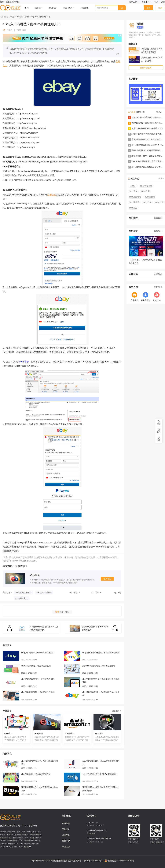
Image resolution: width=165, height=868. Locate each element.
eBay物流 (159, 202)
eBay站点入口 (22, 598)
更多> (159, 112)
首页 (4, 17)
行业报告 (66, 829)
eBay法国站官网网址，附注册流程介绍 (38, 679)
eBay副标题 (134, 202)
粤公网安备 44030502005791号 (119, 861)
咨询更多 (158, 287)
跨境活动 (66, 847)
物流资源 (66, 835)
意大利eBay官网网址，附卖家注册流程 (99, 666)
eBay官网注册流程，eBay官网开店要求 (38, 692)
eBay (133, 186)
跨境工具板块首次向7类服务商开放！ (147, 128)
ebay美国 (133, 208)
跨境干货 (66, 841)
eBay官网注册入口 (24, 593)
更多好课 (158, 218)
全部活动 (158, 274)
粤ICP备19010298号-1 (93, 861)
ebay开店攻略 (135, 197)
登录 (156, 2)
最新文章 (141, 112)
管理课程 (66, 824)
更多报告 (158, 231)
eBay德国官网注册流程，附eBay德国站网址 (101, 653)
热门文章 (132, 112)
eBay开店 (145, 191)
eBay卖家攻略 (146, 186)
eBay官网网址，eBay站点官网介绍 (36, 774)
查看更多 (117, 711)
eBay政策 (147, 202)
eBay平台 (24, 362)
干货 (12, 17)
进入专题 (107, 579)
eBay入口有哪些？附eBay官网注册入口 (33, 17)
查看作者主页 (146, 68)
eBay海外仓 (150, 197)
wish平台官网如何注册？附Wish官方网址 (100, 774)
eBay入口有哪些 (44, 593)
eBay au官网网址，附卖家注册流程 (36, 666)
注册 (163, 2)
